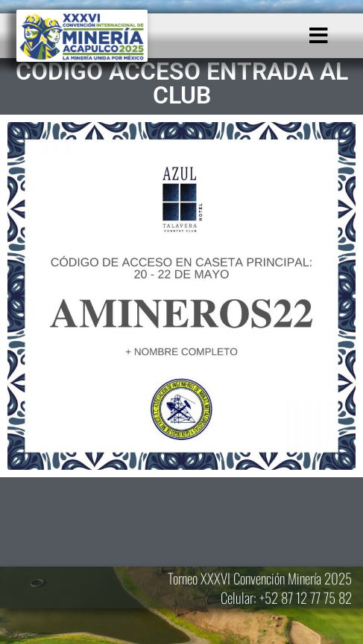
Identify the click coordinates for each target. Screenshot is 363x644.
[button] (319, 36)
